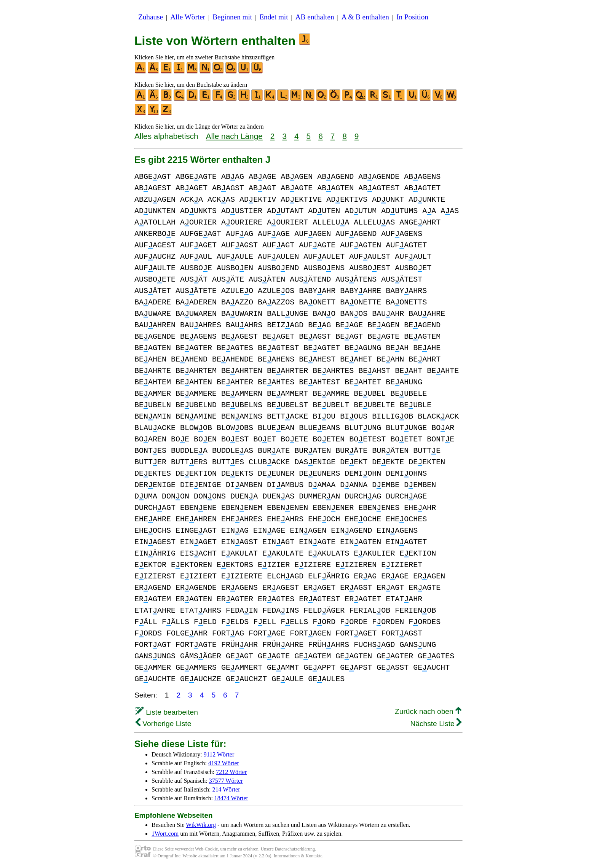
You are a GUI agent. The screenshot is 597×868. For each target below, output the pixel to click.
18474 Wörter (231, 798)
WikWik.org (201, 825)
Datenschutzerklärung (295, 849)
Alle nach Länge (234, 136)
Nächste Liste (436, 724)
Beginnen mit (232, 17)
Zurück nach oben (428, 711)
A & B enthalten (365, 17)
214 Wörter (226, 789)
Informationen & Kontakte (298, 856)
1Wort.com (165, 834)
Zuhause (151, 17)
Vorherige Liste (163, 724)
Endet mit (274, 17)
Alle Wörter (188, 17)
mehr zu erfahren (243, 849)
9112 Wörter (219, 754)
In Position (412, 17)
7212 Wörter (231, 772)
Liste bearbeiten (167, 712)
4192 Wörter (224, 763)
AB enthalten (315, 17)
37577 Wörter (226, 781)
